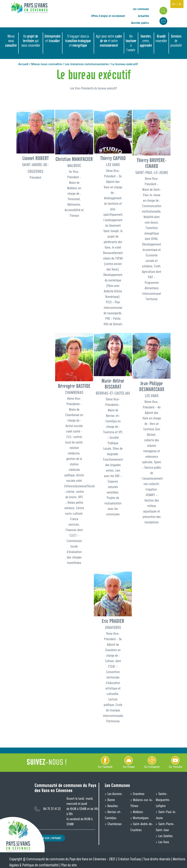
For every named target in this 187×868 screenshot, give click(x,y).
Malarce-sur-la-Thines (142, 803)
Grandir (161, 39)
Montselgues (140, 818)
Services (176, 41)
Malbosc (138, 812)
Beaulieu (112, 806)
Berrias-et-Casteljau (113, 815)
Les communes (141, 9)
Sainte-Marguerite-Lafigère (163, 800)
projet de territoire (31, 41)
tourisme (131, 43)
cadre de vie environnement (109, 41)
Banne (111, 800)
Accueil (23, 64)
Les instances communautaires (87, 64)
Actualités (144, 16)
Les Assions (114, 794)
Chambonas (114, 824)
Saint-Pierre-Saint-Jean (165, 827)
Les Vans (163, 842)
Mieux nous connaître (46, 64)
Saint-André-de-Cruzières (142, 827)
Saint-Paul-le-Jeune (166, 815)
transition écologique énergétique (78, 41)
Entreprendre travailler (53, 39)
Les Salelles (165, 836)
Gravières (138, 794)
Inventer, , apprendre (146, 41)
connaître (11, 41)
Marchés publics (140, 23)
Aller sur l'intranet (50, 838)
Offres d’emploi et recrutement (108, 16)
